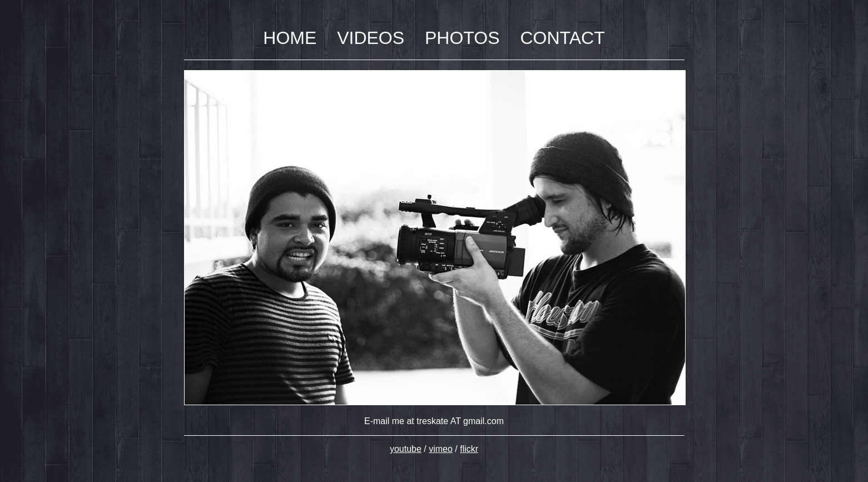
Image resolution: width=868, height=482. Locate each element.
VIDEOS (371, 38)
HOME (290, 38)
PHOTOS (462, 38)
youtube (406, 449)
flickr (469, 449)
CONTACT (562, 38)
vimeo (441, 449)
